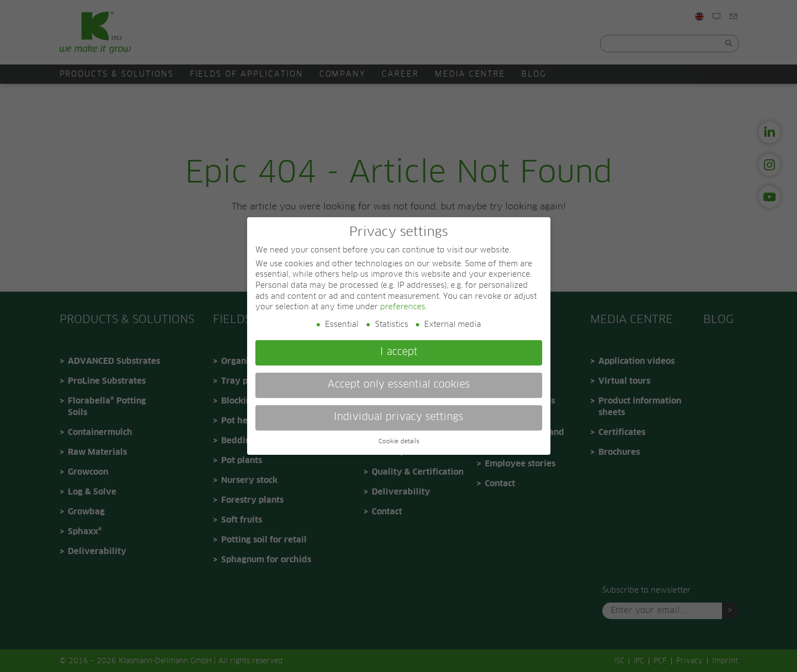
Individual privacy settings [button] (398, 417)
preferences (403, 307)
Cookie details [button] (399, 442)
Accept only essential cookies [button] (399, 385)
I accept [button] (399, 352)
